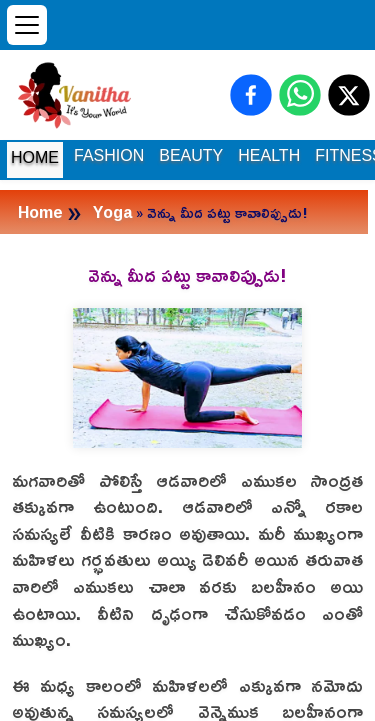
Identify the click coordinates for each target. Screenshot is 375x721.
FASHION (109, 155)
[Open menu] (27, 25)
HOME (35, 157)
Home (40, 212)
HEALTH (269, 155)
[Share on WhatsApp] (300, 95)
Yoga (112, 212)
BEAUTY (191, 155)
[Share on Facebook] (251, 95)
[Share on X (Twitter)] (349, 95)
